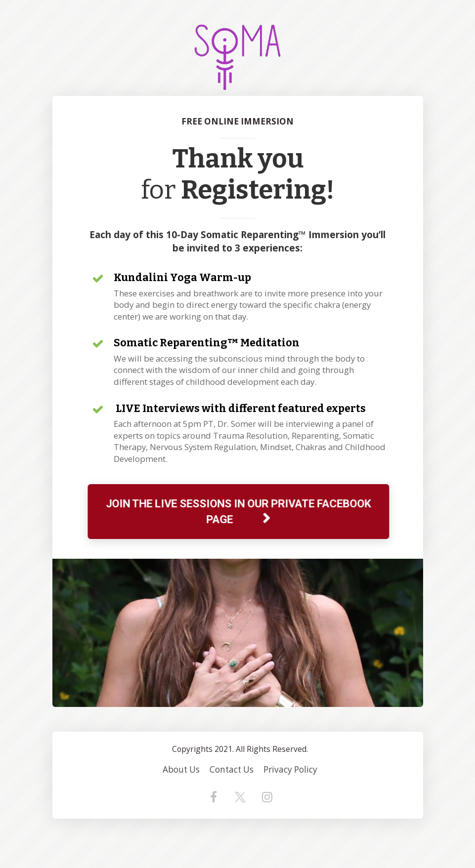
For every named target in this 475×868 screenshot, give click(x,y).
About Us (181, 770)
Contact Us (232, 770)
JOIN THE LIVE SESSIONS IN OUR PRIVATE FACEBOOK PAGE (237, 511)
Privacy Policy (290, 770)
